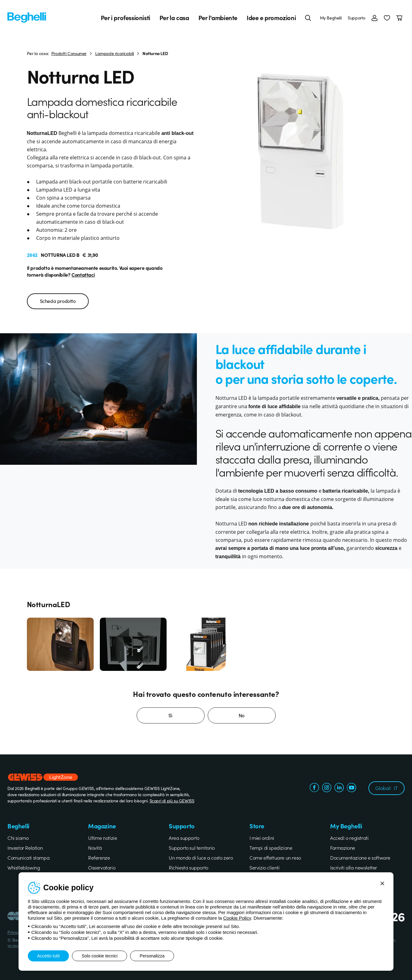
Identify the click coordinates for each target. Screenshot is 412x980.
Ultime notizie (102, 838)
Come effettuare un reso (275, 857)
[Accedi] (375, 18)
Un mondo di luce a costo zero (201, 857)
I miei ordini (262, 838)
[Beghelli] (27, 17)
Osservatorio (102, 867)
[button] (387, 18)
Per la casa (174, 18)
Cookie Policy (237, 918)
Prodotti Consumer (69, 53)
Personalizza (152, 956)
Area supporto (184, 838)
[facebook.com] (314, 788)
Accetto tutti (48, 956)
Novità (95, 848)
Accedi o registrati (349, 838)
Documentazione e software (360, 857)
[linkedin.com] (339, 788)
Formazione (343, 848)
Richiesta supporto (189, 867)
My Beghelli (331, 18)
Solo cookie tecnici (100, 956)
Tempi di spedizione (271, 848)
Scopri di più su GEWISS (172, 801)
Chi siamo (18, 838)
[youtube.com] (351, 788)
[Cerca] (308, 18)
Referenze (99, 857)
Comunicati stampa (28, 857)
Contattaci (83, 274)
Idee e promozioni (271, 18)
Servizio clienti (265, 867)
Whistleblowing (24, 867)
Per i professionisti (125, 18)
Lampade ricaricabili (115, 53)
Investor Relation (25, 848)
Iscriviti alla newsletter (354, 867)
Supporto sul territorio (192, 848)
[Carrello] (400, 18)
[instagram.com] (327, 788)
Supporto (357, 18)
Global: (387, 788)
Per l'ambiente (218, 18)
